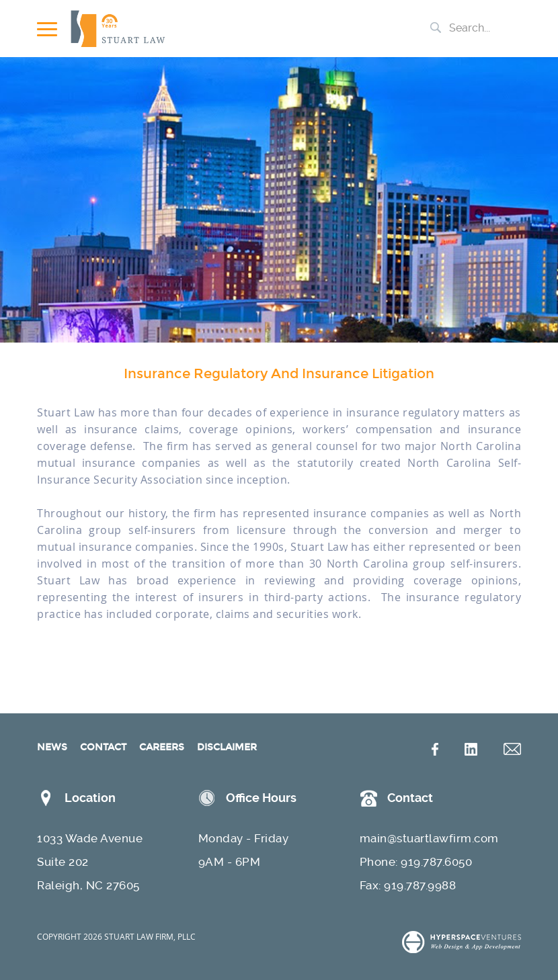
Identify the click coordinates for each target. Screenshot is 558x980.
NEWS (52, 747)
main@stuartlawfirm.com (429, 838)
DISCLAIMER (227, 747)
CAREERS (162, 747)
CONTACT (103, 747)
